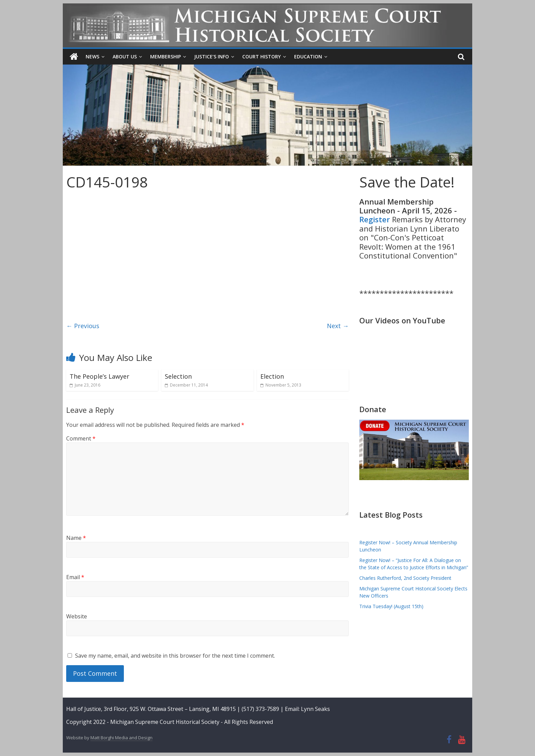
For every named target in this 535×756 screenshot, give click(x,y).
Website (77, 616)
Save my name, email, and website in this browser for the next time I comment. (175, 655)
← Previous (83, 325)
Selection (178, 376)
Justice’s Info (212, 57)
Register (375, 219)
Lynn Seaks (315, 709)
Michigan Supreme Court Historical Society (165, 722)
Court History (262, 57)
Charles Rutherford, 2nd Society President (405, 578)
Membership (165, 57)
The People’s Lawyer (99, 376)
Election (272, 376)
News (92, 57)
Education (308, 57)
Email (75, 577)
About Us (125, 57)
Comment (81, 438)
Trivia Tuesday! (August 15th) (391, 606)
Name (76, 537)
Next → (338, 325)
